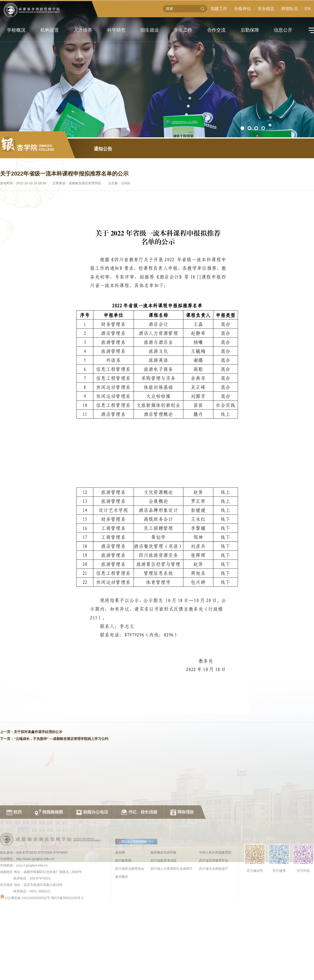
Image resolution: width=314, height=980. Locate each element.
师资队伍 (290, 11)
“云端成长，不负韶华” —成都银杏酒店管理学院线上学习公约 (61, 762)
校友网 (120, 896)
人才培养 (83, 30)
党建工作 (219, 11)
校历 (14, 856)
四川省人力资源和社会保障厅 (172, 912)
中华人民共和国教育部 (215, 896)
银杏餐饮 (122, 920)
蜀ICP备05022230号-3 (67, 941)
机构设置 (50, 30)
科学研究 (116, 30)
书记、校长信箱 (139, 856)
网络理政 (182, 856)
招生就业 (150, 30)
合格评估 (242, 11)
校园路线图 (49, 856)
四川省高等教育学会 (214, 904)
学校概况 (16, 30)
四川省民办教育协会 (130, 912)
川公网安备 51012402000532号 (27, 941)
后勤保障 (250, 30)
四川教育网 (123, 904)
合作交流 (216, 30)
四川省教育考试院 (163, 904)
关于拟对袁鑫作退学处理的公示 (38, 755)
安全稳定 (266, 11)
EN (308, 11)
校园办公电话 (92, 856)
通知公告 (103, 172)
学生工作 (183, 30)
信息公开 (283, 30)
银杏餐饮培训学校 (163, 896)
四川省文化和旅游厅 (214, 912)
